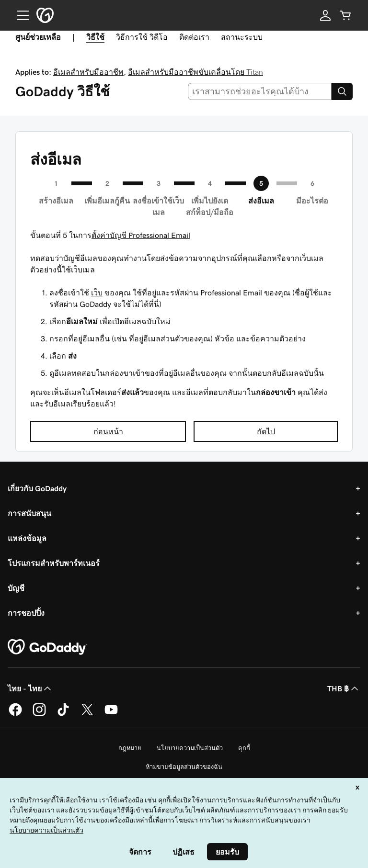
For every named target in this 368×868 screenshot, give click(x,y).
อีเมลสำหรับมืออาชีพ (88, 72)
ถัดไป (266, 431)
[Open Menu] (19, 15)
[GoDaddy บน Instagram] (39, 714)
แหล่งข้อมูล (27, 538)
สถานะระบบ (242, 37)
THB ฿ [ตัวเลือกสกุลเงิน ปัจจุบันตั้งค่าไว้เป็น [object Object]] (344, 688)
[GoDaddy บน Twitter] (87, 714)
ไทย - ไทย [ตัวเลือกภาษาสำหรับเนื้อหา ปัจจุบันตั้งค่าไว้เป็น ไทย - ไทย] (30, 688)
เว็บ (97, 293)
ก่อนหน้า (108, 431)
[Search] (342, 91)
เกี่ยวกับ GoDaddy (37, 488)
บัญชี (16, 588)
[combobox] (260, 91)
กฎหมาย (130, 748)
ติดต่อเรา (194, 37)
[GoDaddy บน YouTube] (111, 714)
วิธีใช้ (95, 37)
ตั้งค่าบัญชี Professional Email (141, 235)
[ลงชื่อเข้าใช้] (325, 15)
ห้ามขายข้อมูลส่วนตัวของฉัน (184, 767)
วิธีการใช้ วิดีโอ (142, 37)
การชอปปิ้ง (26, 613)
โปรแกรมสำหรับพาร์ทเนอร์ (54, 563)
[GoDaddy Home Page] (47, 647)
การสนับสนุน (29, 513)
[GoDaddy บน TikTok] (63, 714)
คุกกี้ (244, 748)
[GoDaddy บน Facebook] (15, 714)
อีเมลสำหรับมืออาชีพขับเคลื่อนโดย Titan (195, 72)
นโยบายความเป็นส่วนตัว (190, 748)
